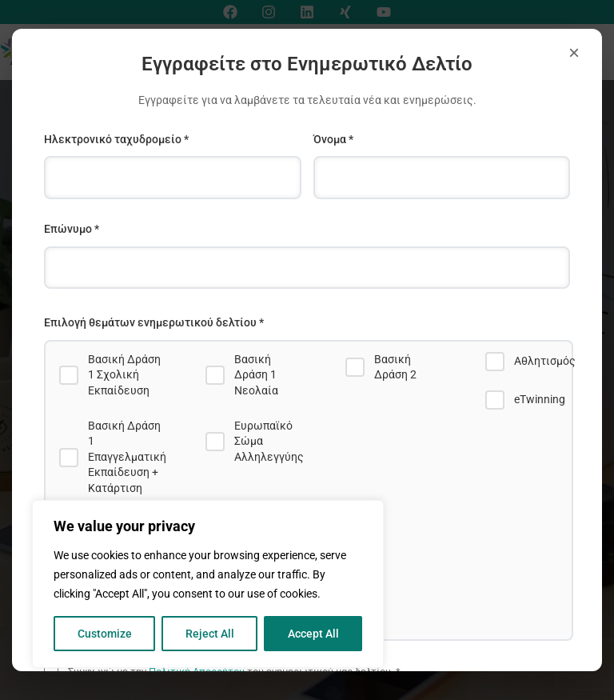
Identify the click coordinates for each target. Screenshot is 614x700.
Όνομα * (333, 139)
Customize (105, 634)
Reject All (210, 634)
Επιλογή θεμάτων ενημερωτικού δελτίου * (154, 322)
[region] (208, 584)
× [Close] (574, 52)
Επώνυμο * (72, 229)
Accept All (313, 634)
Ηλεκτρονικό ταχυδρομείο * (116, 139)
